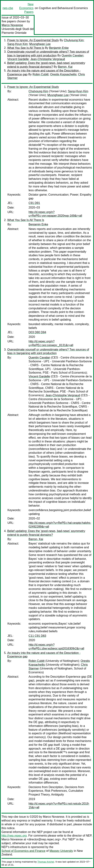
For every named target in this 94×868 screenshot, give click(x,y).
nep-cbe (8, 8)
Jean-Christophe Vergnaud (48, 59)
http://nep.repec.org (14, 836)
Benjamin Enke (59, 48)
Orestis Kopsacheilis (63, 74)
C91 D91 (34, 203)
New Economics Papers (26, 8)
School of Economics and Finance (23, 851)
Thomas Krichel (46, 862)
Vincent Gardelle (18, 59)
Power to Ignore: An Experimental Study (33, 40)
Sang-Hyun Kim (17, 44)
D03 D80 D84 (37, 332)
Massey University (61, 851)
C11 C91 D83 (37, 636)
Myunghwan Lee (40, 44)
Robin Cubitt (41, 74)
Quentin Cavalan (72, 55)
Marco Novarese (12, 25)
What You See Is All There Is (26, 48)
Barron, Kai (65, 67)
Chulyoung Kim (74, 40)
